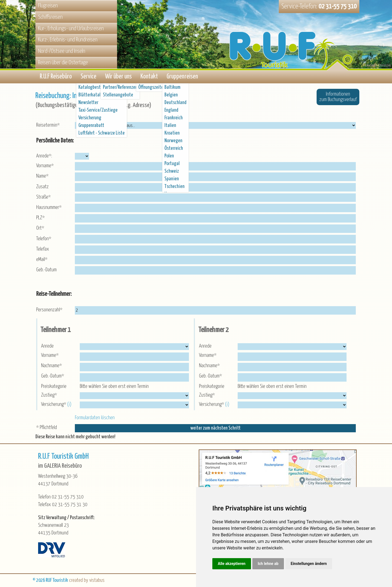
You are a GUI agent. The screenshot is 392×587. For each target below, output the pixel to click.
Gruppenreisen (182, 77)
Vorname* (45, 166)
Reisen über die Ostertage (63, 63)
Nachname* (52, 366)
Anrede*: (44, 156)
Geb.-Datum (46, 270)
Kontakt (149, 77)
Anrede (48, 346)
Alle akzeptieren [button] (232, 564)
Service (88, 77)
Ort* (40, 228)
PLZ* (40, 218)
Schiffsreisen (50, 17)
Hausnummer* (49, 208)
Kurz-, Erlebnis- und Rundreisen (68, 40)
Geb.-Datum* (53, 376)
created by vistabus (87, 580)
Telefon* (44, 239)
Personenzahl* (49, 310)
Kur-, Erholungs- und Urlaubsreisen (71, 29)
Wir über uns (118, 77)
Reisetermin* (48, 125)
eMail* (42, 260)
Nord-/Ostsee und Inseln (62, 51)
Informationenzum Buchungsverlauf (338, 97)
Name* (42, 176)
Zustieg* (50, 395)
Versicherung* (54, 405)
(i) (70, 405)
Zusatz (42, 187)
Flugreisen (48, 6)
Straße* (43, 197)
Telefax (43, 249)
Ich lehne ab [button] (268, 564)
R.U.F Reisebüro (56, 77)
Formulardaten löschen (95, 418)
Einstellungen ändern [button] (309, 564)
